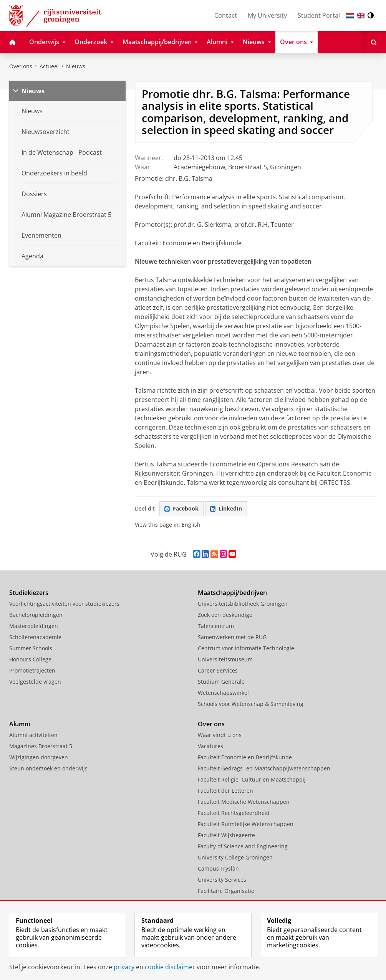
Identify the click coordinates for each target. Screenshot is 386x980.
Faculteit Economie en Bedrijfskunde (245, 757)
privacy (124, 967)
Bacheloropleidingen (36, 615)
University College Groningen (235, 857)
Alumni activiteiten (33, 735)
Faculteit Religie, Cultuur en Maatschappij (252, 779)
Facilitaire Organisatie (226, 891)
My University (267, 15)
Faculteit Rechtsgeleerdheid (234, 813)
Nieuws (76, 66)
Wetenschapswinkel (223, 693)
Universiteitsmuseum (225, 659)
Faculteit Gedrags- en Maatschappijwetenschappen (264, 768)
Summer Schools (31, 648)
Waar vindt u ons (220, 735)
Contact (226, 15)
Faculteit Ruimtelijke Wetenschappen (246, 824)
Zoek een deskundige (225, 615)
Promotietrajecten (32, 670)
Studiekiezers (29, 593)
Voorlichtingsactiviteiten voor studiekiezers (64, 604)
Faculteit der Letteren (225, 791)
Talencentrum (216, 626)
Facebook (181, 508)
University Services (222, 880)
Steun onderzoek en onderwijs (48, 768)
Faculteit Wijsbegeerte (226, 835)
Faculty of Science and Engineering (243, 846)
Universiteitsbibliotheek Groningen (243, 604)
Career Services (218, 670)
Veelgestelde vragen (35, 682)
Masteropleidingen (34, 626)
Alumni (20, 724)
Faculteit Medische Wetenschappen (244, 802)
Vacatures (210, 746)
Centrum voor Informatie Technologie (246, 648)
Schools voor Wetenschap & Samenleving (251, 704)
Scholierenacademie (35, 637)
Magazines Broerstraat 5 (41, 746)
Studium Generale (221, 682)
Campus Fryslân (218, 868)
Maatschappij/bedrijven (232, 593)
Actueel (49, 66)
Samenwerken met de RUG (232, 637)
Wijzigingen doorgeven (39, 757)
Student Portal (319, 15)
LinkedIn (226, 508)
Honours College (30, 659)
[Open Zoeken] (374, 42)
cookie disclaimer (170, 967)
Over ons (21, 66)
